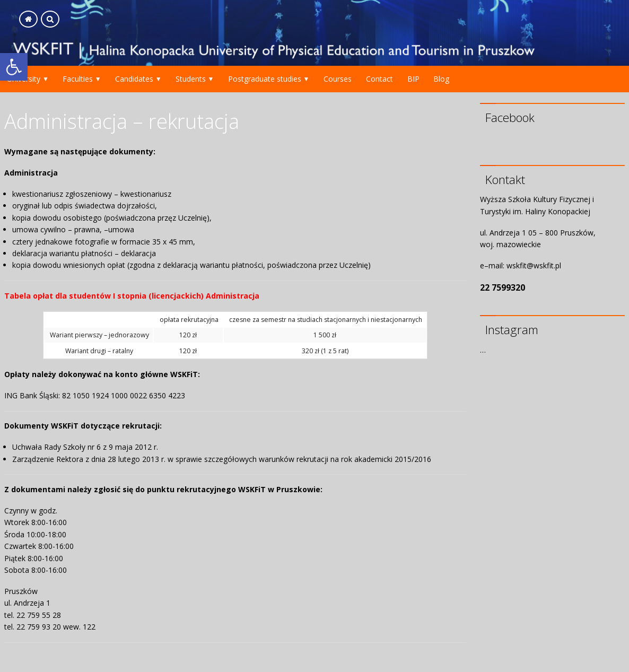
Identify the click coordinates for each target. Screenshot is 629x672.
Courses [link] (338, 79)
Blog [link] (441, 79)
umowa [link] (121, 229)
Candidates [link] (134, 79)
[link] (14, 67)
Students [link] (191, 79)
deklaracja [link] (138, 253)
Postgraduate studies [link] (265, 79)
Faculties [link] (78, 79)
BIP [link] (413, 79)
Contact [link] (379, 79)
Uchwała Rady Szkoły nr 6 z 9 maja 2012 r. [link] (85, 447)
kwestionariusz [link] (146, 194)
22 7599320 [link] (503, 287)
